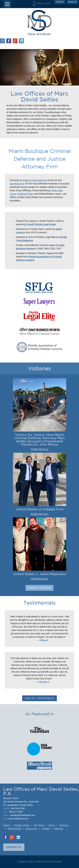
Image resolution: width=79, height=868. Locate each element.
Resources (32, 829)
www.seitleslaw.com (18, 819)
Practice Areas (22, 825)
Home (6, 825)
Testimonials (14, 829)
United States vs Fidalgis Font (40, 509)
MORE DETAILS (39, 449)
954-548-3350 (18, 808)
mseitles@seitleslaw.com (22, 815)
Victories (64, 825)
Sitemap (59, 829)
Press (52, 825)
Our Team (39, 825)
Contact (46, 829)
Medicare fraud (25, 194)
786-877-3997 (43, 4)
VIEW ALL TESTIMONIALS (39, 698)
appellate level (17, 184)
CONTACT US (14, 847)
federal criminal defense (35, 180)
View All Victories (39, 588)
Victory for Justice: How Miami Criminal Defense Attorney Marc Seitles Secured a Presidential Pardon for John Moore (39, 439)
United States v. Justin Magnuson (40, 574)
